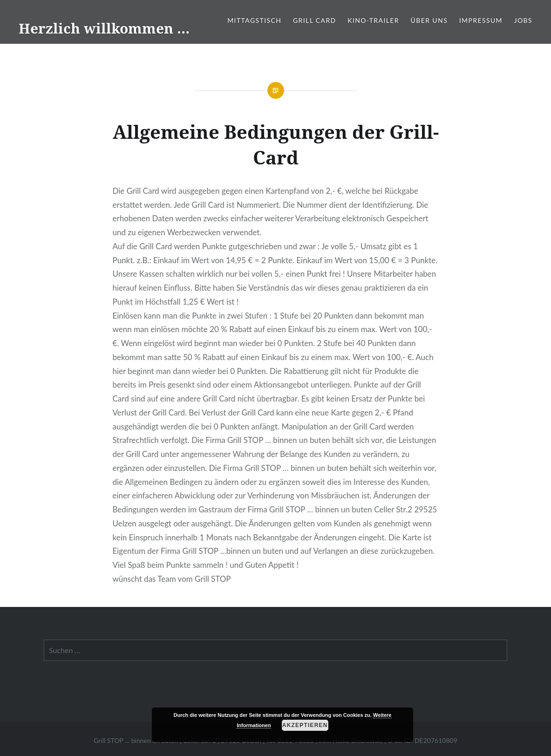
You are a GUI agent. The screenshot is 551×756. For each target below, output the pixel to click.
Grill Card (315, 20)
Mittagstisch (254, 20)
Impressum (481, 20)
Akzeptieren (305, 725)
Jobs (523, 20)
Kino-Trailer (373, 20)
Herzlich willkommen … (104, 28)
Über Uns (429, 20)
